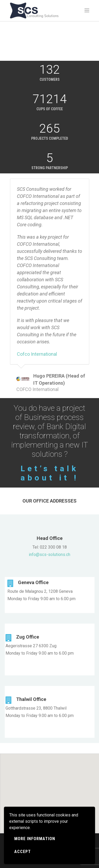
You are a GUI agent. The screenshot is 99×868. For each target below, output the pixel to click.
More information (35, 839)
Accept (23, 852)
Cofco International (37, 354)
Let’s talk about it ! (50, 473)
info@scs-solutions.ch (49, 555)
